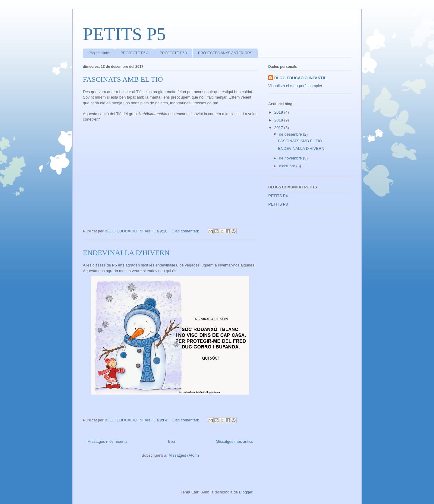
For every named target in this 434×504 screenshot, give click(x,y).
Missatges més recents (107, 441)
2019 (279, 112)
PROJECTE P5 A (135, 53)
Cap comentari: (186, 231)
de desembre (291, 134)
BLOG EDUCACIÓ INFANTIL (300, 78)
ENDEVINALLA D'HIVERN (126, 253)
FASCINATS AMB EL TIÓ (123, 79)
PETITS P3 (278, 204)
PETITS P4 (278, 196)
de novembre (291, 158)
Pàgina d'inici (99, 53)
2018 (279, 120)
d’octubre (288, 166)
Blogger (246, 492)
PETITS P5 (124, 34)
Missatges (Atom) (184, 455)
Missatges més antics (234, 441)
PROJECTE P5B (173, 53)
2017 (279, 128)
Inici (172, 441)
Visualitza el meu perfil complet (295, 86)
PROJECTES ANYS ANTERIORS (225, 53)
